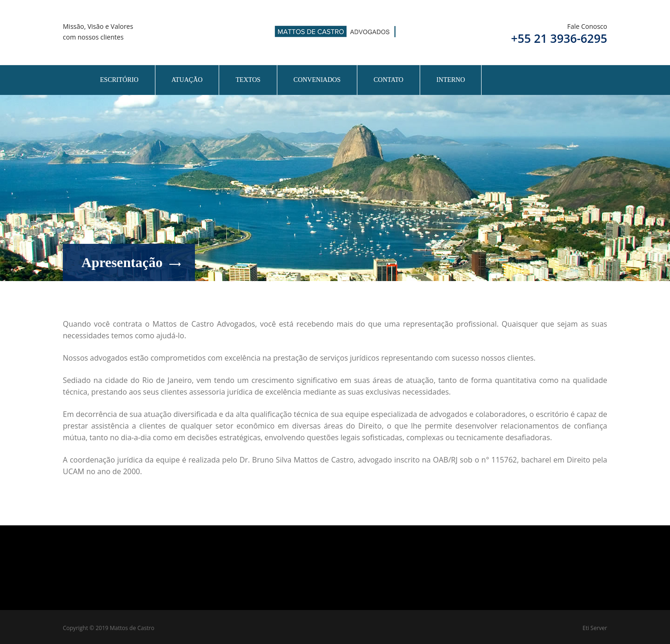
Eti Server (595, 628)
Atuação (187, 80)
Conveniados (317, 80)
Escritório (119, 80)
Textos (248, 80)
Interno (451, 80)
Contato (389, 80)
